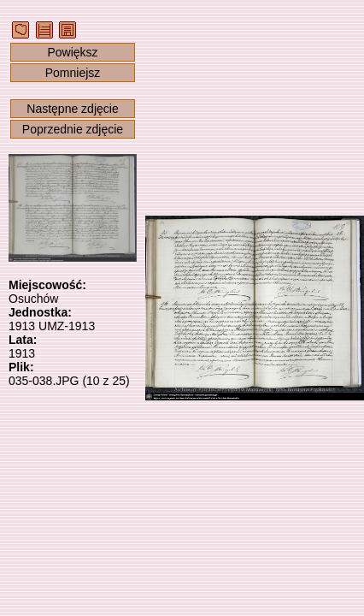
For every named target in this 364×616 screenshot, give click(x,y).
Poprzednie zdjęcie (73, 129)
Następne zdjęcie (72, 109)
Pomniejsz (73, 73)
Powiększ (72, 52)
